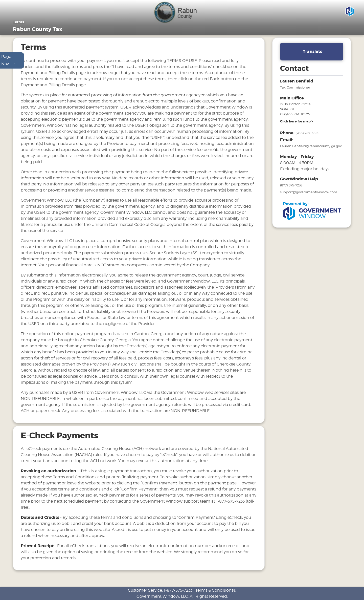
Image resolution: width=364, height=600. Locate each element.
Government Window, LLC (162, 596)
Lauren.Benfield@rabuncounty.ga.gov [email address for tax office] (311, 151)
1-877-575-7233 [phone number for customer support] (178, 590)
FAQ (277, 34)
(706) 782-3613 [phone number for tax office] (307, 138)
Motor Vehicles (224, 34)
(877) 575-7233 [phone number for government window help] (291, 190)
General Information (182, 34)
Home (147, 34)
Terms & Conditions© (216, 590)
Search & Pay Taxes (332, 34)
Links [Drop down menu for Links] (297, 34)
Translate (313, 57)
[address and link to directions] (297, 127)
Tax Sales (256, 34)
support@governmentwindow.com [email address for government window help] (309, 197)
